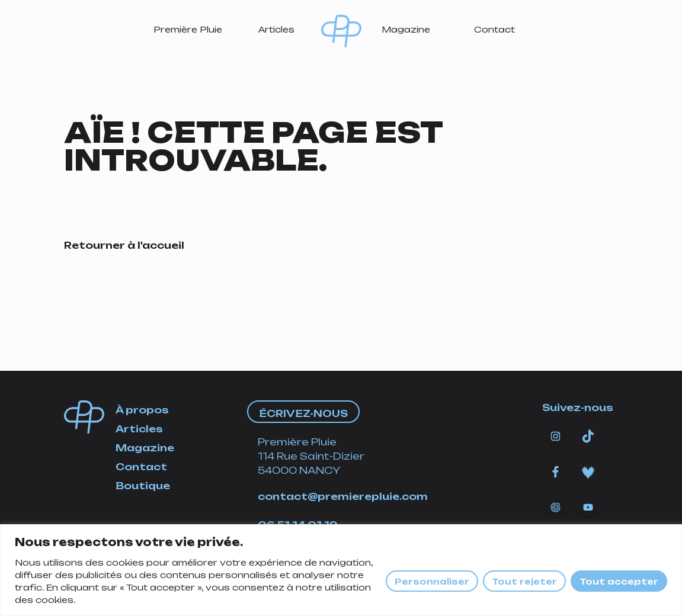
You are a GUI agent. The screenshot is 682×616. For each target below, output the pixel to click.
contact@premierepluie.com (343, 496)
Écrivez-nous (303, 413)
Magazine (406, 29)
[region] (341, 570)
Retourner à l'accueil (124, 245)
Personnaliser (432, 581)
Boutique (143, 486)
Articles (276, 29)
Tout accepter (619, 581)
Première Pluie (188, 29)
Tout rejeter (524, 581)
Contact (494, 29)
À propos (142, 410)
